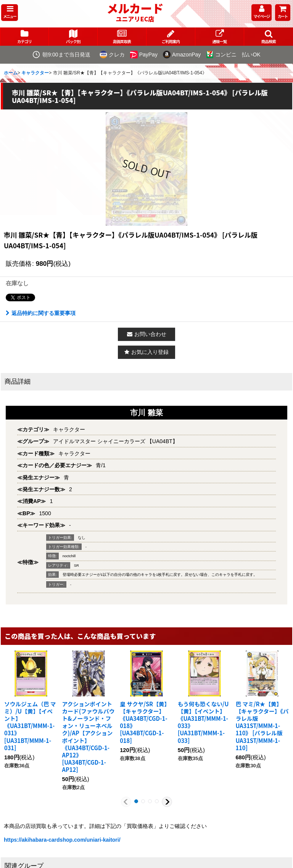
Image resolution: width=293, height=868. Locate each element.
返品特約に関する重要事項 (41, 313)
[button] (10, 13)
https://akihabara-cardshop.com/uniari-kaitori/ (62, 840)
